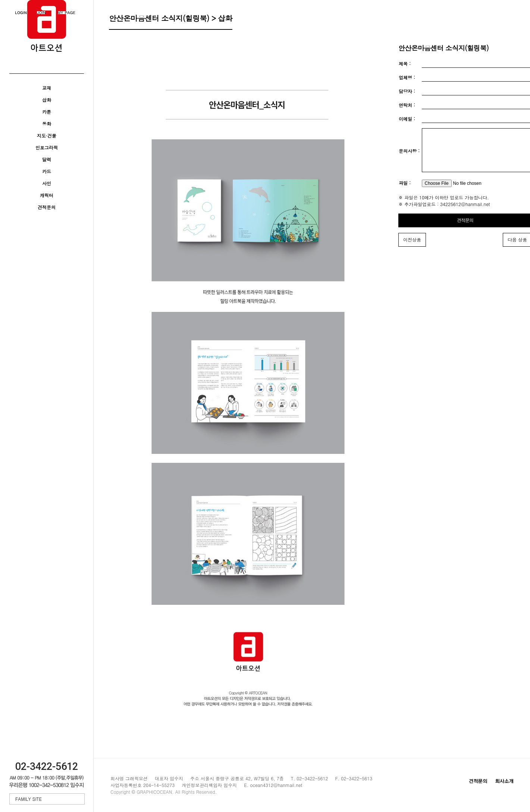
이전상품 (412, 248)
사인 (47, 183)
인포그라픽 (47, 147)
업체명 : (407, 77)
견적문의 (47, 207)
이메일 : (407, 119)
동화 (47, 124)
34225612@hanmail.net (465, 213)
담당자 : (407, 91)
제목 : (405, 64)
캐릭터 (47, 195)
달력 (47, 159)
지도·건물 (47, 135)
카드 (47, 171)
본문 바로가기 (0, 0)
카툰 (47, 112)
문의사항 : (409, 156)
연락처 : (407, 105)
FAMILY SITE (48, 799)
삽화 (47, 100)
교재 (47, 88)
